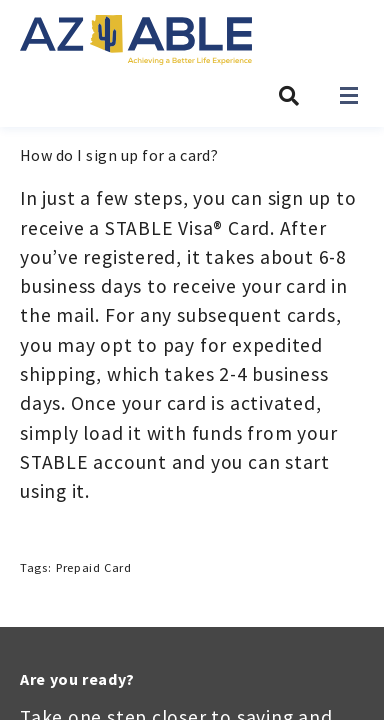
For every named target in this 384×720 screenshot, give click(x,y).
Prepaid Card (94, 567)
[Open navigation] (349, 95)
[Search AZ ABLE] (289, 96)
